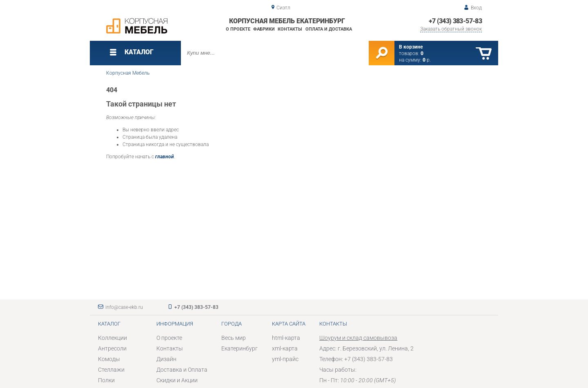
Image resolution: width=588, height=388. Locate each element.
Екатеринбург (239, 348)
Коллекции (112, 338)
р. (427, 60)
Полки (106, 380)
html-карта (286, 338)
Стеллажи (111, 370)
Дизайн (166, 359)
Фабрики (264, 29)
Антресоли (112, 348)
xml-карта (285, 348)
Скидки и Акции (177, 380)
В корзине (411, 47)
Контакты (290, 29)
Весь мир (234, 338)
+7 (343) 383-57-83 (455, 21)
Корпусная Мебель (128, 73)
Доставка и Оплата (182, 370)
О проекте (238, 29)
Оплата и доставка (329, 29)
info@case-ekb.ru (124, 307)
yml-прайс (285, 359)
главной (165, 157)
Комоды (109, 359)
